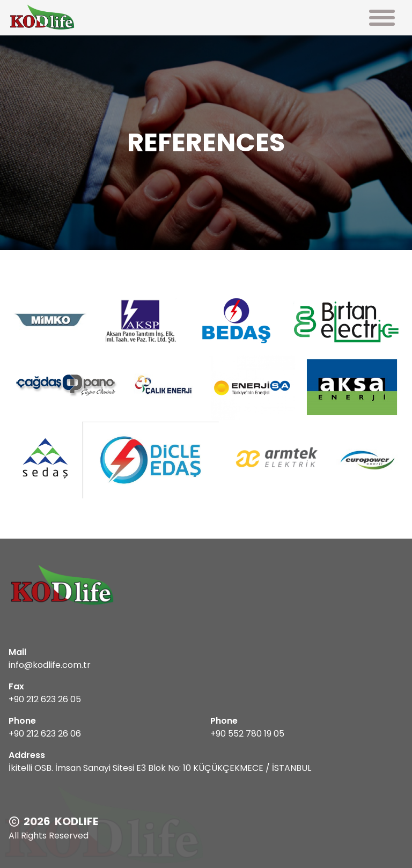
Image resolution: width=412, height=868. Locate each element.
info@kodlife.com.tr (50, 665)
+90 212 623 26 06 (45, 734)
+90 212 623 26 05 (45, 699)
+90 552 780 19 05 (247, 734)
